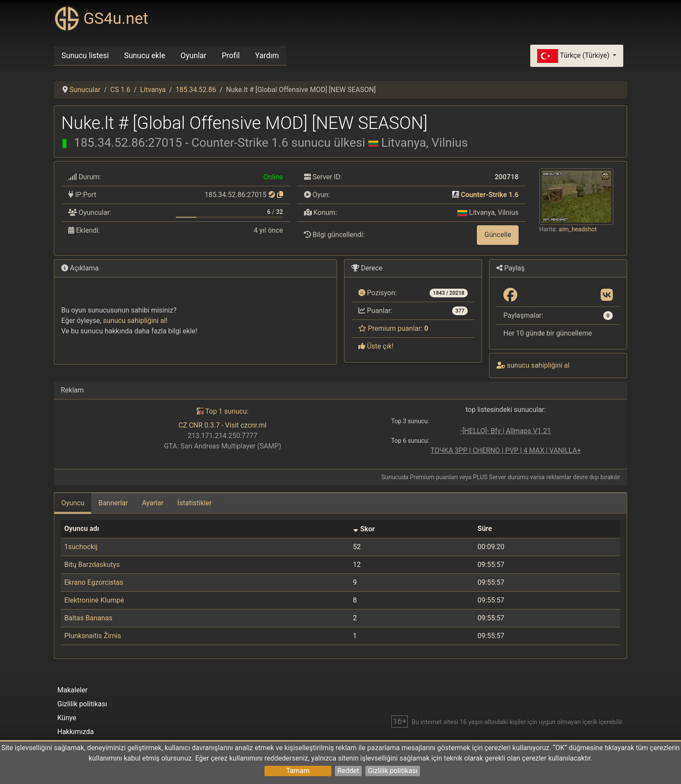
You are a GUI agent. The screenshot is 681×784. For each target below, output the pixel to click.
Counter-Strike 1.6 (490, 195)
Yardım (267, 56)
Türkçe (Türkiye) (574, 56)
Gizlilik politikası (393, 771)
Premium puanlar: (393, 328)
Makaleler (73, 690)
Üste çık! (376, 346)
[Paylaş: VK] (607, 295)
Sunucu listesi (85, 56)
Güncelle (498, 235)
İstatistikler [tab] (194, 503)
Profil (231, 56)
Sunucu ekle (145, 56)
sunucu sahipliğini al (134, 321)
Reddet (348, 771)
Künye (67, 718)
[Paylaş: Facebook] (510, 295)
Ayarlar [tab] (153, 503)
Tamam (298, 771)
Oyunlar (194, 56)
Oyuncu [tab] (73, 503)
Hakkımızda (76, 732)
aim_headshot (578, 229)
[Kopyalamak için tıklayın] (280, 195)
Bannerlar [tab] (113, 503)
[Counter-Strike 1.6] (456, 195)
